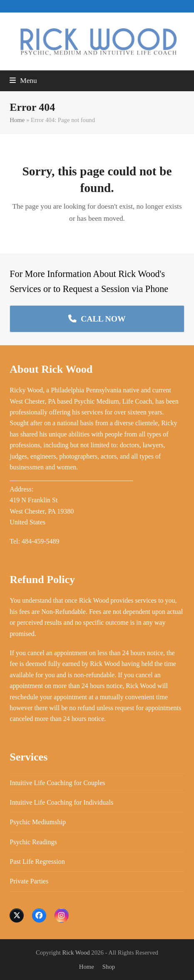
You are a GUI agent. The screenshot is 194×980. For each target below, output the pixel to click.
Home (17, 120)
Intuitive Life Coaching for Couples (57, 783)
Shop (109, 967)
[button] (23, 81)
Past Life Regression (37, 862)
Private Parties (29, 881)
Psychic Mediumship (38, 822)
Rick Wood (76, 953)
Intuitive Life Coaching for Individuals (61, 802)
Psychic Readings (33, 842)
